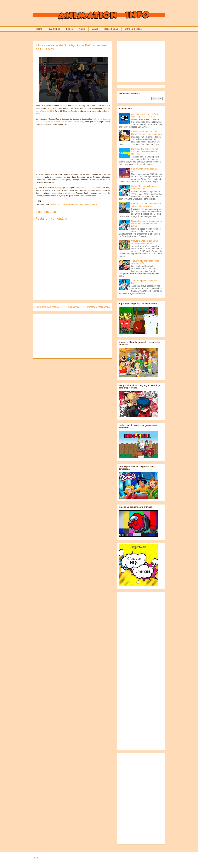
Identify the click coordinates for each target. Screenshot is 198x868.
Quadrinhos (54, 29)
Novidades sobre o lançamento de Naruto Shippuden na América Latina (147, 224)
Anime (82, 29)
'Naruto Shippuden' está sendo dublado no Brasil (145, 262)
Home (39, 29)
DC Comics (62, 204)
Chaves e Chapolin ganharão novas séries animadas (144, 242)
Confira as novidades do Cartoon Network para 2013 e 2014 (146, 115)
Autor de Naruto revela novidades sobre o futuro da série (146, 205)
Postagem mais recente (48, 307)
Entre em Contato (133, 29)
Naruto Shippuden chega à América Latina (143, 187)
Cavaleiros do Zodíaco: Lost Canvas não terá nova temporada (146, 133)
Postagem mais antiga (98, 307)
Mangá (95, 29)
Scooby (87, 204)
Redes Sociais (111, 29)
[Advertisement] (73, 293)
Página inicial (73, 307)
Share (36, 858)
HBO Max (79, 204)
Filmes (69, 29)
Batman (53, 204)
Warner (95, 204)
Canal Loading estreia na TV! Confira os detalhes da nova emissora (144, 151)
